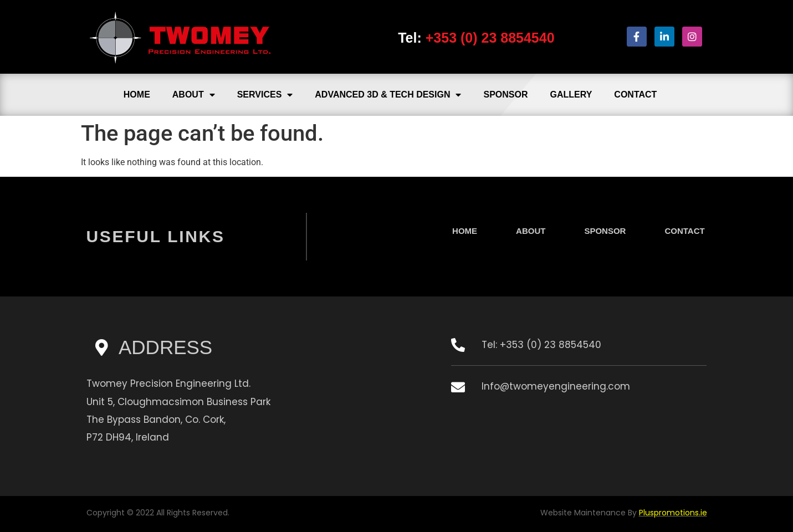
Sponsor (505, 94)
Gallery (571, 94)
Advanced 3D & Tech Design (388, 95)
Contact (635, 94)
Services (265, 95)
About (194, 95)
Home (137, 94)
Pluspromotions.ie (673, 513)
